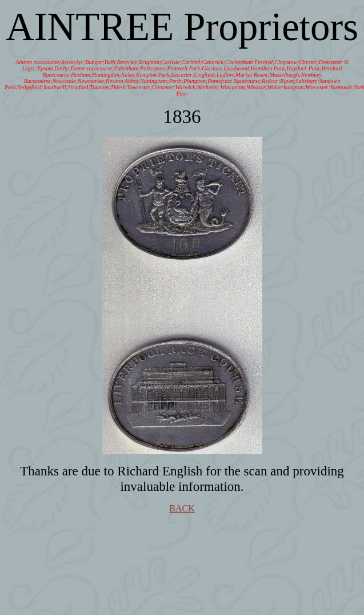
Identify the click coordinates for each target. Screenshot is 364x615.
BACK (182, 508)
